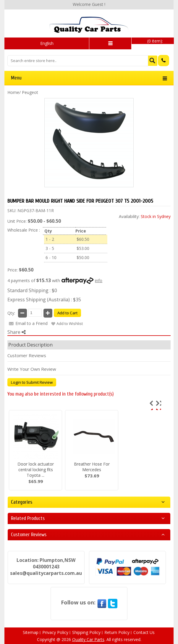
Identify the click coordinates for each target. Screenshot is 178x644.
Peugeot (30, 92)
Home (13, 92)
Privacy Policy (55, 632)
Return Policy (117, 632)
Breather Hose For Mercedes (92, 467)
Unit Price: (17, 221)
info (99, 280)
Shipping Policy (86, 632)
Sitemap (31, 632)
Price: (13, 270)
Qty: (11, 313)
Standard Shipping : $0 (32, 290)
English (47, 43)
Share (17, 332)
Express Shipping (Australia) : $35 (44, 300)
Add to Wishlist (70, 323)
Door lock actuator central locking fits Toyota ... (36, 470)
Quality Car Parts (88, 639)
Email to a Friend (31, 323)
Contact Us (144, 632)
